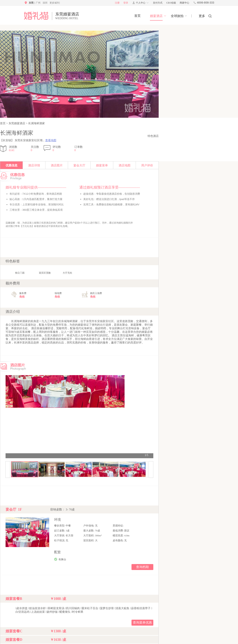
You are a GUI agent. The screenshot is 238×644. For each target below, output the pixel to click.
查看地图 (51, 140)
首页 (3, 123)
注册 (117, 3)
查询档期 (142, 567)
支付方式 (158, 3)
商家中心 (184, 3)
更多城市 (54, 3)
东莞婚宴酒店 (17, 123)
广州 (38, 3)
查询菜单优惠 (142, 623)
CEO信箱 (171, 3)
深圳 (45, 3)
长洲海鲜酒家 (36, 123)
